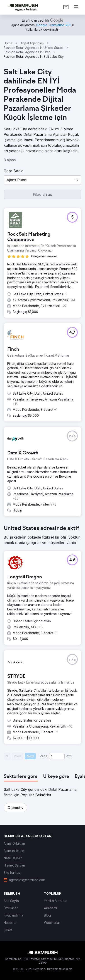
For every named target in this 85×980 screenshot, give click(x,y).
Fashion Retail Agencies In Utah (27, 52)
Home (8, 43)
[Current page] (57, 756)
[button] (42, 180)
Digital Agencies (32, 43)
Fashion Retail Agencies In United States (34, 48)
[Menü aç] (76, 7)
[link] (66, 7)
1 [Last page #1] (71, 756)
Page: (44, 756)
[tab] (21, 777)
